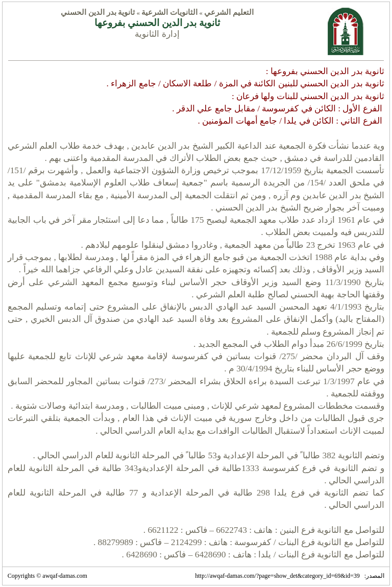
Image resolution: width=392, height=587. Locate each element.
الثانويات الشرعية (169, 12)
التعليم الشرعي (229, 12)
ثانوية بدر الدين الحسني (98, 12)
